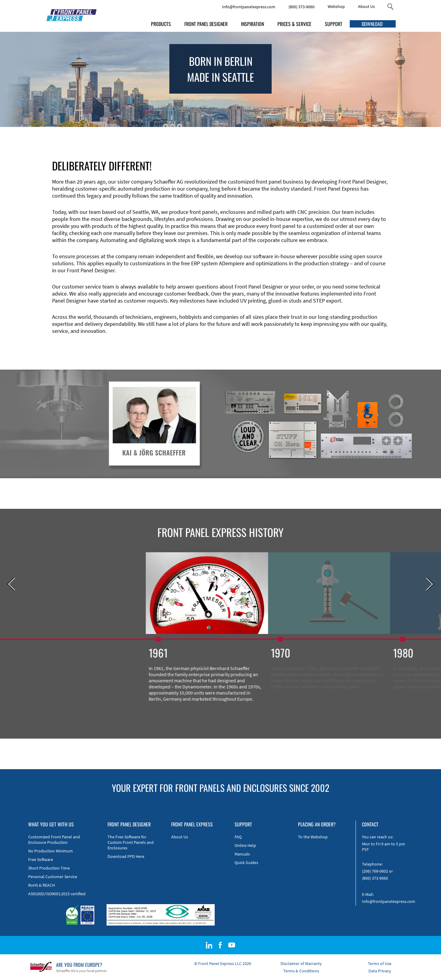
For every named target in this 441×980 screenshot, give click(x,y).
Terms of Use (380, 963)
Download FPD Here (126, 856)
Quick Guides (246, 863)
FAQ (238, 837)
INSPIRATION (253, 24)
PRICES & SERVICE (294, 24)
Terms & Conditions (301, 971)
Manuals (242, 854)
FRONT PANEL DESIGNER (206, 24)
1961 (171, 653)
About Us (366, 6)
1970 (294, 653)
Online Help (245, 845)
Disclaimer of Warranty (301, 963)
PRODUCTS (161, 24)
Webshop (336, 6)
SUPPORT (334, 24)
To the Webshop (313, 837)
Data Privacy (380, 971)
